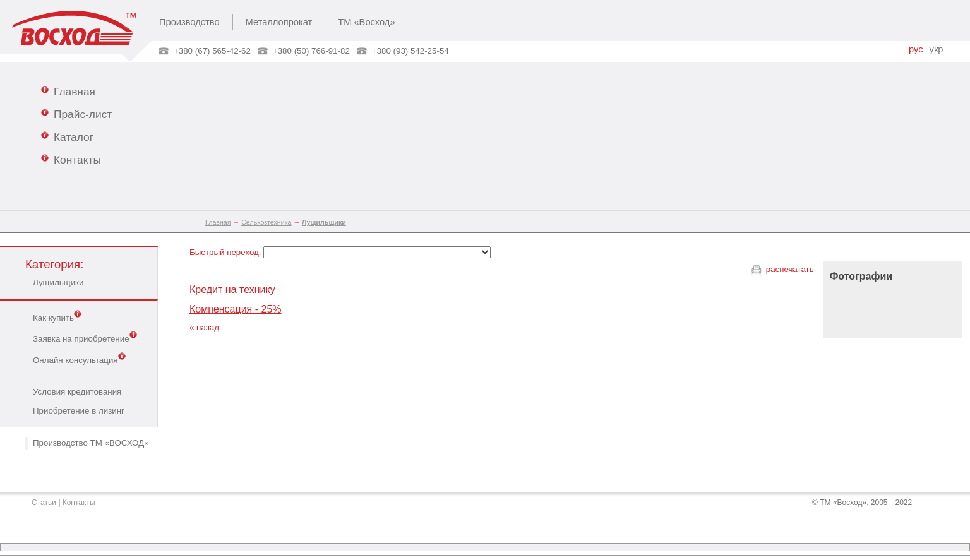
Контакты (71, 159)
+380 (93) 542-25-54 (410, 51)
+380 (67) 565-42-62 (212, 51)
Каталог (67, 136)
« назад (204, 327)
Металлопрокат (279, 22)
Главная (68, 91)
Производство (189, 22)
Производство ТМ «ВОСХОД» (91, 443)
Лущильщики (58, 283)
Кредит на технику (232, 289)
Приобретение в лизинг (79, 411)
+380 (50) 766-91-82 (311, 51)
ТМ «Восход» (366, 22)
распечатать (790, 269)
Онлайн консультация (79, 359)
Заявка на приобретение (85, 338)
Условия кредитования (77, 392)
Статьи (44, 503)
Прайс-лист (76, 114)
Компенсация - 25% (236, 309)
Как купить (57, 317)
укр (937, 49)
